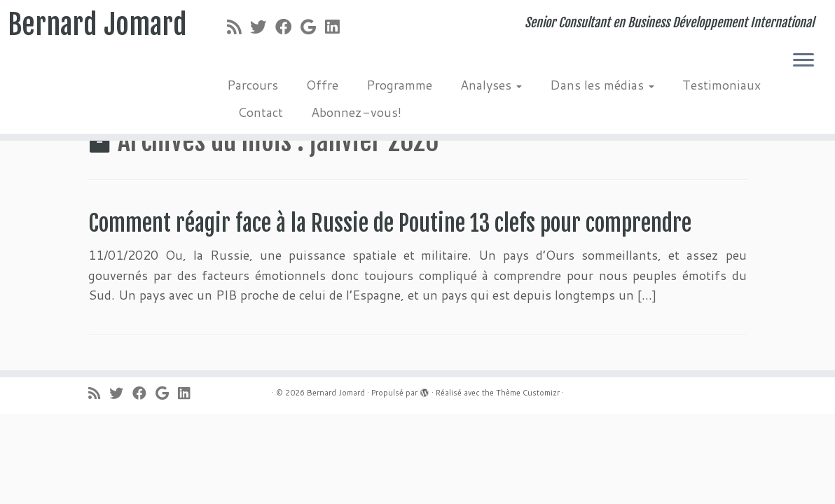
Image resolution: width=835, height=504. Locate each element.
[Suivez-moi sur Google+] (313, 27)
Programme (399, 85)
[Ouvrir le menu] (803, 61)
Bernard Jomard (97, 24)
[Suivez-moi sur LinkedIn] (337, 27)
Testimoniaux (722, 85)
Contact (260, 112)
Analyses (491, 85)
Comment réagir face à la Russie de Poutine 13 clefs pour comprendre (390, 223)
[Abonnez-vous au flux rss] (239, 27)
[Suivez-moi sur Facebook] (288, 27)
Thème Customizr (528, 393)
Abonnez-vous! (356, 112)
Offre (322, 85)
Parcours (253, 85)
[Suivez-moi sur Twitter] (263, 27)
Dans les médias (602, 85)
